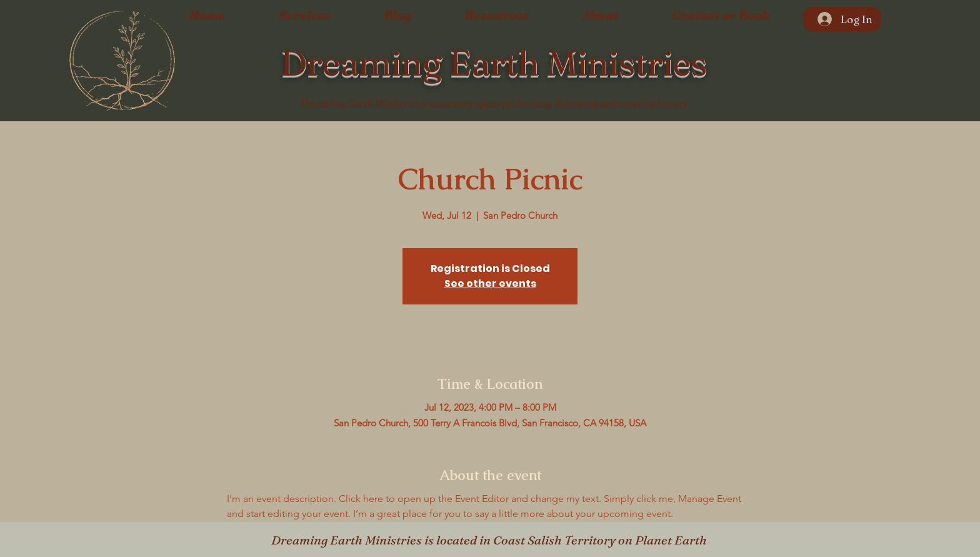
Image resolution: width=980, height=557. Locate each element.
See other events (490, 284)
